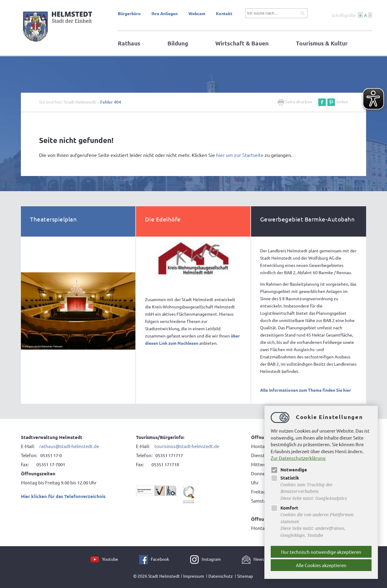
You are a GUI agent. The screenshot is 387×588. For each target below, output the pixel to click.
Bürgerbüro (129, 13)
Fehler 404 (111, 102)
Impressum (194, 576)
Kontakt (224, 13)
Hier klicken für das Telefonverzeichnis (63, 496)
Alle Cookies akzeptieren (321, 565)
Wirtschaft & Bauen (242, 43)
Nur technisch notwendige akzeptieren (321, 552)
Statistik (285, 478)
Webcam (197, 13)
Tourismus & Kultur (322, 43)
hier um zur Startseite (240, 155)
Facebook (160, 559)
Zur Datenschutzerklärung (298, 458)
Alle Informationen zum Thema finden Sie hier (306, 390)
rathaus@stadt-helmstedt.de (69, 446)
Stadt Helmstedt (80, 102)
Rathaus (129, 43)
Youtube (110, 559)
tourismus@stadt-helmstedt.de (187, 446)
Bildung (178, 43)
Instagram (211, 559)
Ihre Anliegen (165, 13)
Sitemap (245, 576)
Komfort (284, 508)
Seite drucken (295, 102)
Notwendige (289, 470)
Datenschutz (221, 576)
